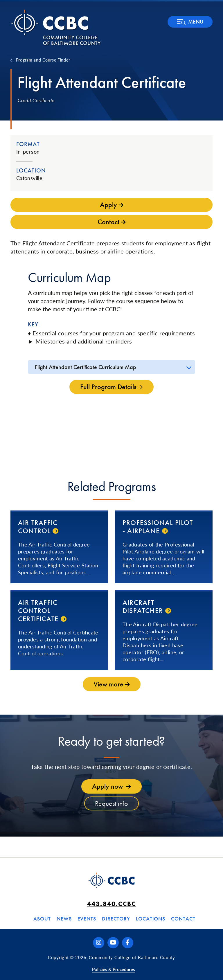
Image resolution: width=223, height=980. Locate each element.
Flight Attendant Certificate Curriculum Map (86, 367)
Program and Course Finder (43, 60)
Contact (183, 919)
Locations (151, 919)
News (64, 919)
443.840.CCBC (111, 904)
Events (87, 919)
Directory (116, 919)
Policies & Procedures (114, 969)
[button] (190, 22)
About (42, 919)
